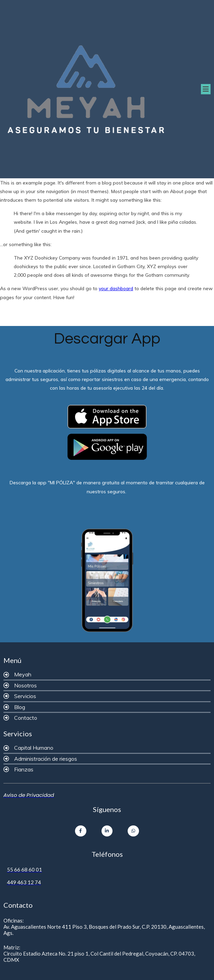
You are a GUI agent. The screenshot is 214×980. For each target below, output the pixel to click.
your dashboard (116, 288)
